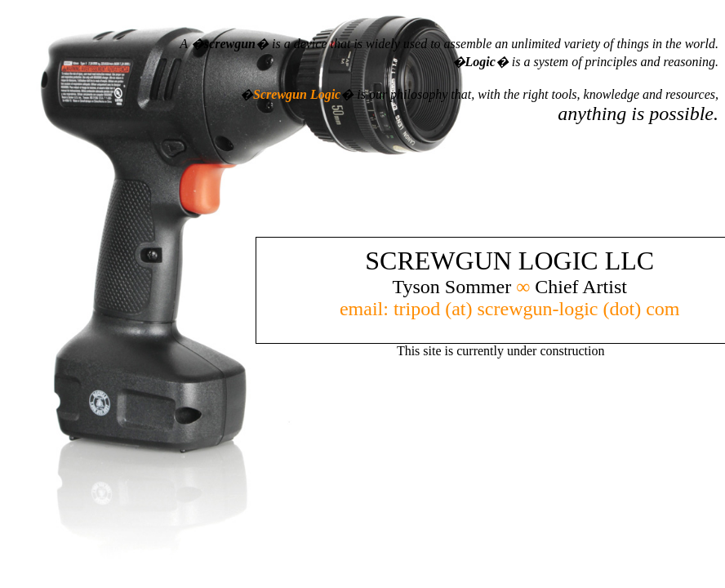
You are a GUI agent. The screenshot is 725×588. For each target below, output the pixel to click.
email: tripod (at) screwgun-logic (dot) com (510, 309)
